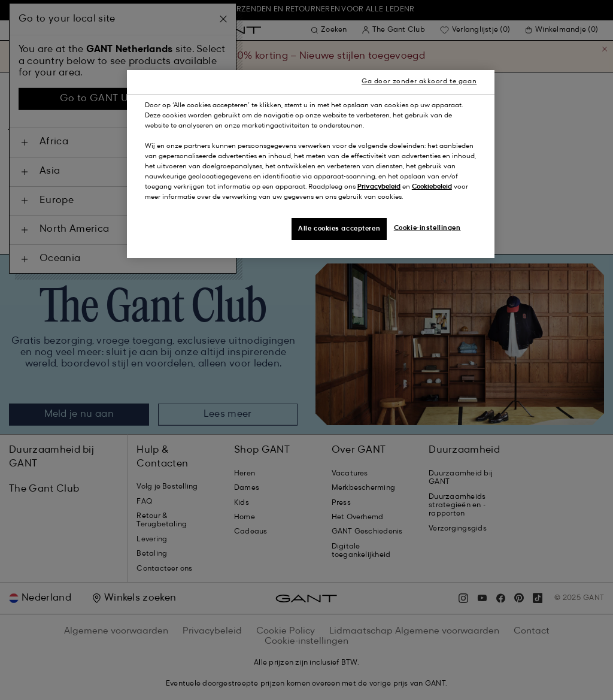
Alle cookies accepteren (339, 229)
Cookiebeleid (432, 187)
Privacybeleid (379, 187)
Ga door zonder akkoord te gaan (419, 81)
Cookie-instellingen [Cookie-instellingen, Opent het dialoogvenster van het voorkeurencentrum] (427, 228)
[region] (311, 164)
